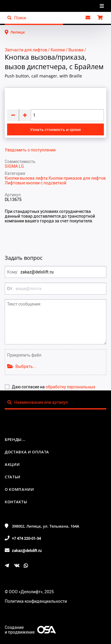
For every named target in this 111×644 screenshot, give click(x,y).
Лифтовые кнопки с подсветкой (36, 183)
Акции (12, 464)
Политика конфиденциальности (36, 601)
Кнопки (58, 50)
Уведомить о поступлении (30, 150)
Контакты (16, 502)
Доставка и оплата (27, 452)
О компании (19, 489)
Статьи (13, 477)
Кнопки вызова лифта (27, 178)
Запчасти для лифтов (26, 50)
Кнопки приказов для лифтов (77, 178)
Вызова (76, 50)
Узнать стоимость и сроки (55, 129)
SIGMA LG (14, 166)
